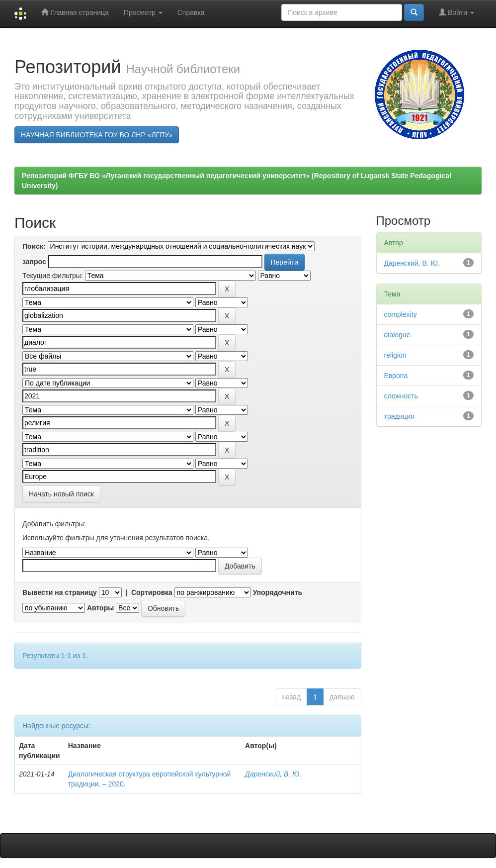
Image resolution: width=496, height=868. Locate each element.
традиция (399, 416)
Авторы (100, 608)
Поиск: (34, 246)
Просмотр (143, 12)
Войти (456, 12)
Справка (191, 12)
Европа (396, 376)
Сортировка (152, 592)
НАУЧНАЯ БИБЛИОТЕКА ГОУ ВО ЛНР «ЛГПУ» (97, 135)
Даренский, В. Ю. (273, 774)
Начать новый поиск (61, 494)
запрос (34, 262)
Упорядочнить (278, 592)
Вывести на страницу (60, 592)
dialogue (397, 335)
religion (395, 355)
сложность (401, 396)
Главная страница (75, 12)
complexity (401, 314)
